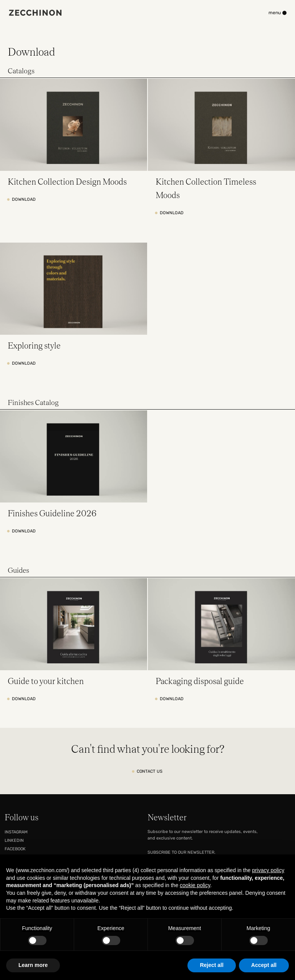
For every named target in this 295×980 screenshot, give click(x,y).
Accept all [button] (264, 965)
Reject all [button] (211, 965)
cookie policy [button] (195, 885)
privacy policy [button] (268, 870)
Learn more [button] (33, 965)
